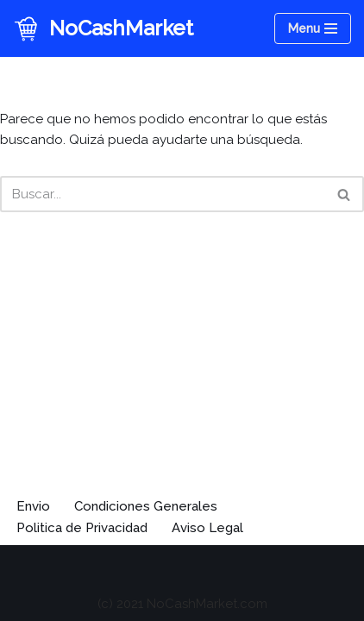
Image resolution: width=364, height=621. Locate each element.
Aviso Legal (207, 528)
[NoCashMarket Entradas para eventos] (103, 28)
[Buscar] (163, 194)
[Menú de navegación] (313, 28)
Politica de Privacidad (82, 528)
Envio (33, 506)
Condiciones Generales (146, 506)
